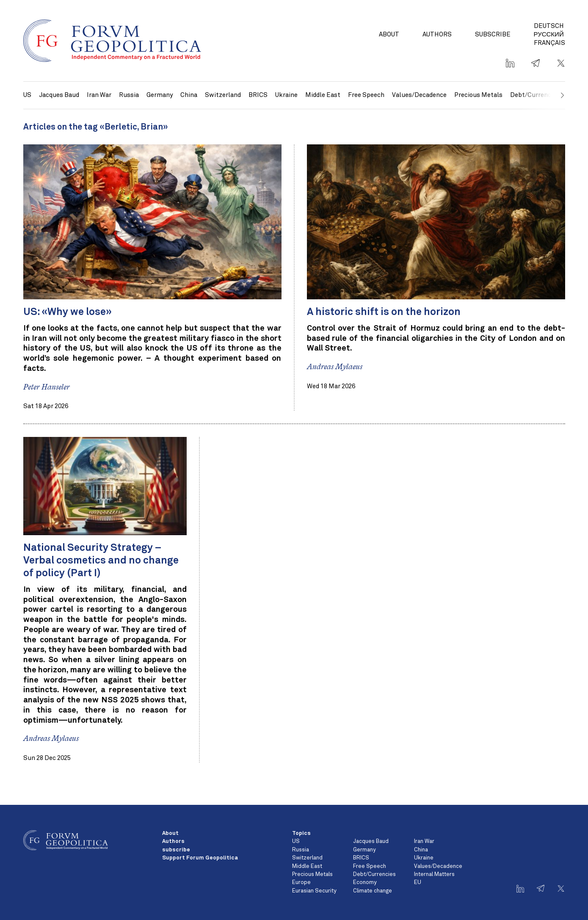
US (27, 95)
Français (549, 43)
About (389, 35)
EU (418, 883)
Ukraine (286, 95)
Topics (301, 833)
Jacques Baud (59, 95)
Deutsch (549, 26)
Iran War (99, 95)
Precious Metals (478, 95)
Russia (129, 95)
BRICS (258, 95)
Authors (437, 35)
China (189, 95)
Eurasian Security (314, 891)
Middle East (323, 95)
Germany (160, 95)
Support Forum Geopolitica (200, 858)
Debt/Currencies (374, 874)
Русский (549, 35)
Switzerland (223, 95)
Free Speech (366, 95)
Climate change (373, 891)
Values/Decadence (419, 95)
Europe (301, 883)
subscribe (493, 35)
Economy (365, 883)
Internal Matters (434, 874)
